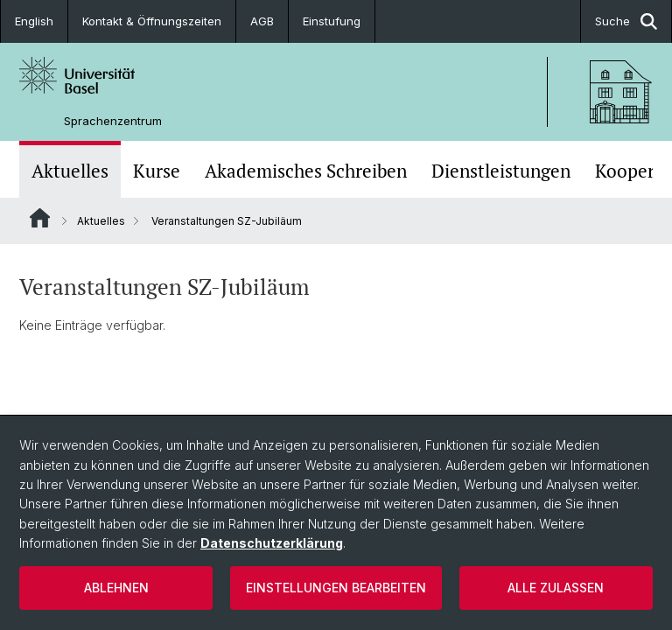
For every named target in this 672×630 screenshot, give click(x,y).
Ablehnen (116, 588)
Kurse (157, 171)
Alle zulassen (556, 588)
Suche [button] (626, 21)
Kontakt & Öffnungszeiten (152, 21)
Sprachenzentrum (113, 121)
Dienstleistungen (501, 171)
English (34, 21)
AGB (262, 21)
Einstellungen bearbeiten (336, 588)
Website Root (40, 218)
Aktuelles (70, 171)
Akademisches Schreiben (306, 171)
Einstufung (332, 21)
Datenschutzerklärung (272, 543)
